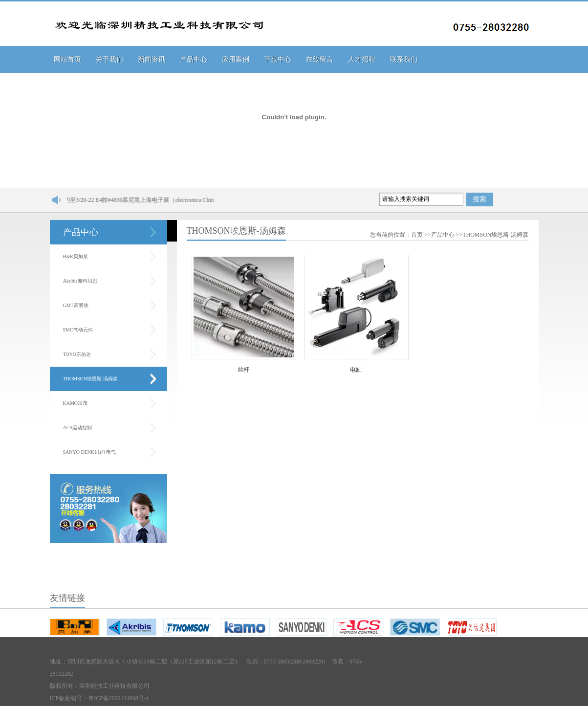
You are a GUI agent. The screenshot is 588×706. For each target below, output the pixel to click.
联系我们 (404, 59)
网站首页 (67, 59)
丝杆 (243, 370)
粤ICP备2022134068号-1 (119, 698)
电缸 (356, 370)
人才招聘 (362, 59)
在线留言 (320, 59)
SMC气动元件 (78, 330)
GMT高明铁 (76, 305)
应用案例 (236, 59)
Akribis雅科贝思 (80, 281)
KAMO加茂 (76, 403)
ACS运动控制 (77, 428)
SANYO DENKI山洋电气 (89, 452)
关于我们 (109, 59)
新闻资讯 (152, 59)
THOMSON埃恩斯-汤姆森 (91, 379)
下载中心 (278, 59)
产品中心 (194, 59)
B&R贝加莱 (76, 256)
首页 (417, 235)
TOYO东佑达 (77, 354)
